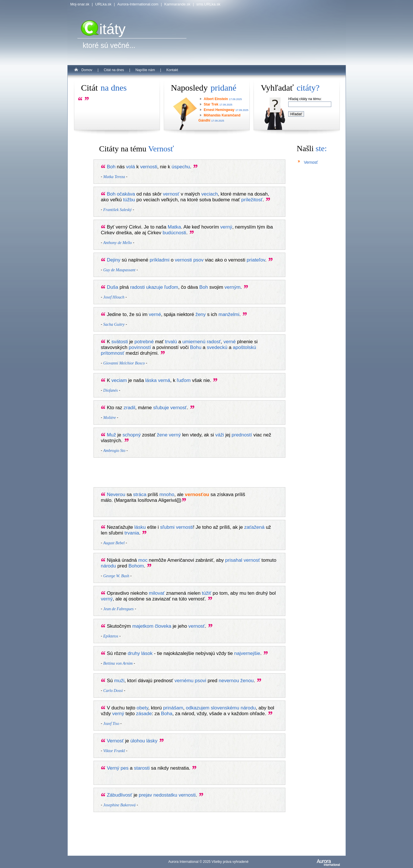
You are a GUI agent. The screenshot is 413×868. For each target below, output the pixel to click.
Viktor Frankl (114, 751)
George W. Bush (116, 576)
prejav (145, 795)
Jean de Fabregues (118, 609)
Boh (111, 167)
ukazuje (154, 287)
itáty (103, 29)
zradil (129, 408)
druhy (134, 653)
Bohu (196, 347)
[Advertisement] (195, 474)
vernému (184, 681)
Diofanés (111, 390)
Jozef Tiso (111, 724)
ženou (247, 681)
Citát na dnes (114, 70)
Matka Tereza (114, 177)
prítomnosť (113, 353)
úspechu (181, 167)
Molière (110, 418)
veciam (119, 380)
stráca (140, 495)
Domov (87, 70)
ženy (200, 314)
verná (164, 380)
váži (220, 435)
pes (125, 768)
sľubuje (161, 408)
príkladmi (160, 260)
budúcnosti (174, 233)
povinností (140, 347)
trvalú (171, 342)
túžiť (207, 593)
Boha (167, 714)
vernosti (149, 167)
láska (151, 380)
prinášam (173, 708)
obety (142, 708)
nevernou (229, 681)
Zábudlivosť (119, 795)
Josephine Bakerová (119, 805)
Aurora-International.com (138, 4)
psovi (200, 681)
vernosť (171, 194)
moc (143, 560)
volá (131, 167)
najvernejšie (247, 653)
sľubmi (167, 527)
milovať (157, 593)
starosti (142, 768)
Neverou (116, 495)
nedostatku (165, 795)
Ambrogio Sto (114, 451)
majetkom (143, 626)
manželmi (229, 314)
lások (147, 653)
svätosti (120, 342)
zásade (144, 714)
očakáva (126, 194)
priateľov (256, 260)
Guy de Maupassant (119, 270)
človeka (163, 626)
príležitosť (252, 200)
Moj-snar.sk (80, 4)
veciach (210, 194)
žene (162, 435)
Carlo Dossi (113, 691)
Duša (112, 287)
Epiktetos (111, 636)
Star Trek (211, 104)
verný (226, 227)
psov (198, 260)
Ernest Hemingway (219, 110)
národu (109, 566)
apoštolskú (245, 347)
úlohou (138, 741)
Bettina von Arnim (118, 663)
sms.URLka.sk (208, 4)
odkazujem (198, 708)
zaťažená (255, 527)
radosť (214, 342)
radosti (138, 287)
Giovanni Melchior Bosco (124, 363)
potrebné (144, 342)
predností (242, 435)
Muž (111, 435)
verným (233, 287)
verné (155, 314)
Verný (113, 768)
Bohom (136, 566)
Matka (174, 227)
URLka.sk (103, 4)
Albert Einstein (216, 99)
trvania (132, 533)
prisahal (234, 560)
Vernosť (115, 741)
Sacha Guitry (114, 324)
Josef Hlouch (114, 297)
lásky (152, 741)
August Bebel (114, 543)
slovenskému (225, 708)
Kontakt (172, 70)
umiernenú (194, 342)
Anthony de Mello (118, 243)
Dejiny (113, 260)
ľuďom (171, 287)
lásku (140, 527)
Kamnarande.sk (177, 4)
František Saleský (117, 210)
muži (119, 681)
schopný (132, 435)
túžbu (129, 200)
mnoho (167, 495)
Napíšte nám (145, 70)
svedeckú (217, 347)
